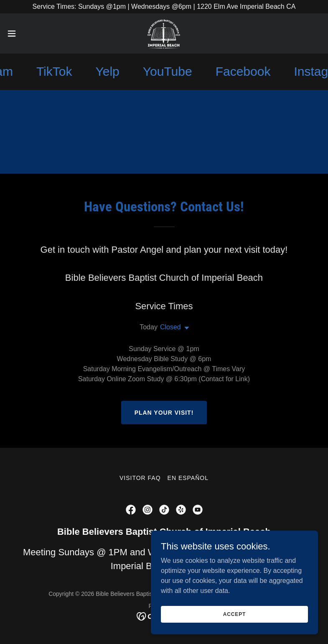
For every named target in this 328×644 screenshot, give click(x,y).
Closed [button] (170, 327)
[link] (164, 33)
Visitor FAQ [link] (140, 478)
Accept (234, 614)
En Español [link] (188, 478)
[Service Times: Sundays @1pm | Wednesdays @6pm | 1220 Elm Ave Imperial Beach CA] (164, 7)
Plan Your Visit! (164, 413)
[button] (27, 33)
